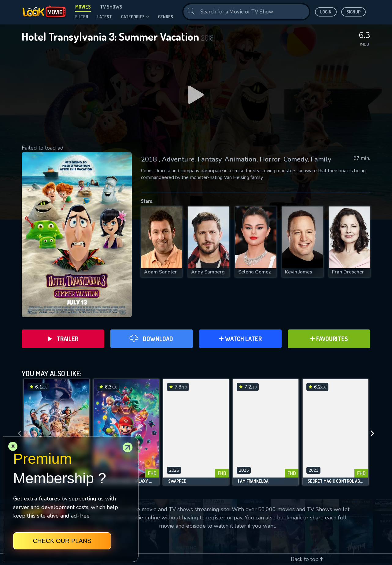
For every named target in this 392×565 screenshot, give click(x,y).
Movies (83, 7)
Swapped (177, 481)
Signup (353, 12)
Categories (135, 17)
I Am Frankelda (253, 481)
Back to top (307, 559)
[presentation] (18, 434)
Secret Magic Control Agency (335, 481)
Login (326, 12)
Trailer (63, 339)
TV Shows (111, 7)
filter (82, 17)
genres (166, 17)
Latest (105, 17)
